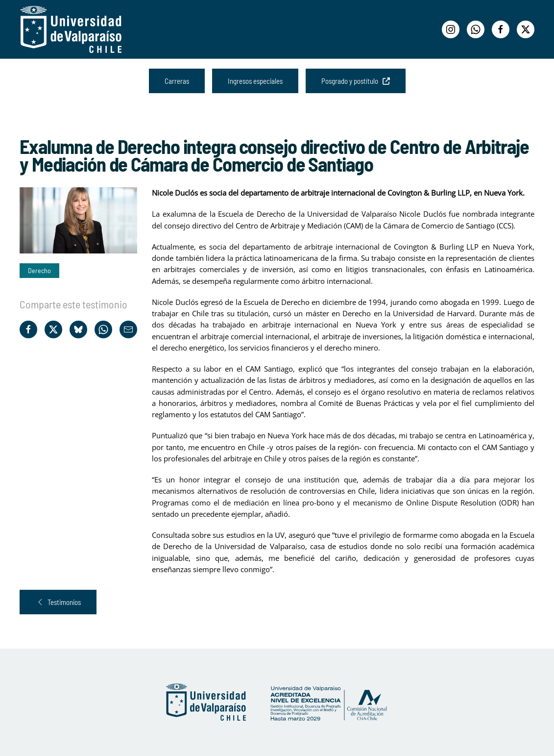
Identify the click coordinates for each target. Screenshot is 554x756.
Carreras (177, 81)
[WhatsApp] (476, 29)
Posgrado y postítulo (356, 81)
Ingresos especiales (255, 81)
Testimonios (58, 602)
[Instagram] (451, 29)
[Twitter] (526, 29)
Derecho (39, 270)
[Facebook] (501, 29)
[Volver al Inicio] (71, 29)
